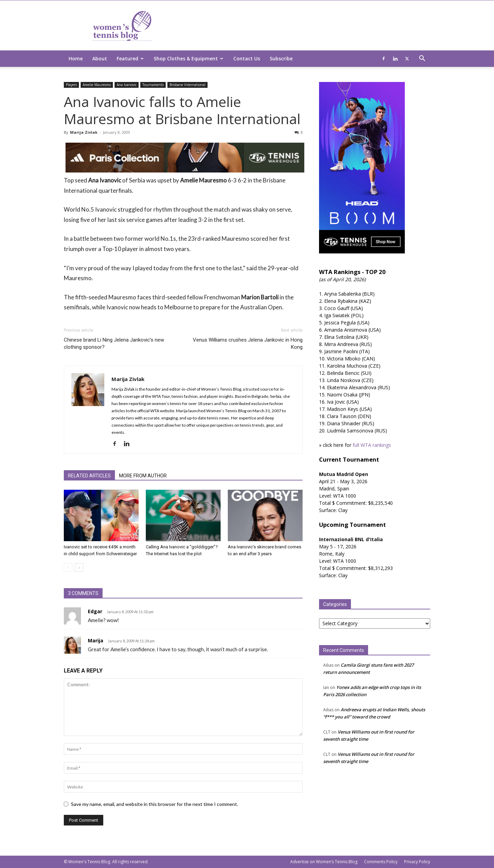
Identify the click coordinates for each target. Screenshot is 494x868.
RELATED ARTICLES (89, 476)
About (100, 58)
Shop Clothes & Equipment (189, 58)
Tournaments (153, 85)
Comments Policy (381, 862)
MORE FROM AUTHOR (143, 476)
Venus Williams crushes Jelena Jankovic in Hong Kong (248, 343)
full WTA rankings (372, 445)
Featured (130, 58)
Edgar (95, 611)
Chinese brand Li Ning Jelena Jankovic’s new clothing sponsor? (114, 343)
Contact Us (247, 58)
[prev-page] (68, 567)
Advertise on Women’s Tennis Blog (324, 862)
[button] (422, 59)
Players (71, 85)
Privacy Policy (417, 862)
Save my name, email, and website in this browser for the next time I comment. (155, 804)
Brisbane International (187, 85)
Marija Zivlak (84, 132)
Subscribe (281, 58)
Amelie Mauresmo (97, 85)
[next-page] (79, 567)
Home (76, 58)
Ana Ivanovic (127, 85)
